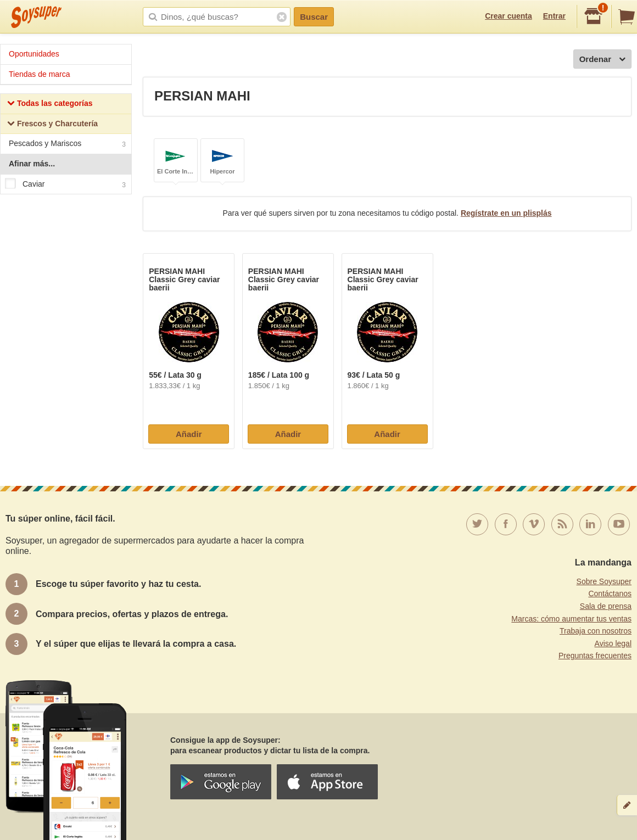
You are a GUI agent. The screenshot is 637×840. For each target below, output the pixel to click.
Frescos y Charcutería (52, 125)
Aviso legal (613, 643)
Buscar (314, 17)
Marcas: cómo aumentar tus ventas (571, 619)
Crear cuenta (509, 16)
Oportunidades (34, 54)
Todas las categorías (50, 105)
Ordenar (602, 60)
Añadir (189, 434)
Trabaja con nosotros (596, 631)
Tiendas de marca (40, 74)
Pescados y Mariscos (67, 145)
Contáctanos (610, 593)
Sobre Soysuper (604, 581)
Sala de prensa (606, 606)
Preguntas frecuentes (595, 656)
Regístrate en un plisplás (506, 213)
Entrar (554, 16)
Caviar (65, 184)
